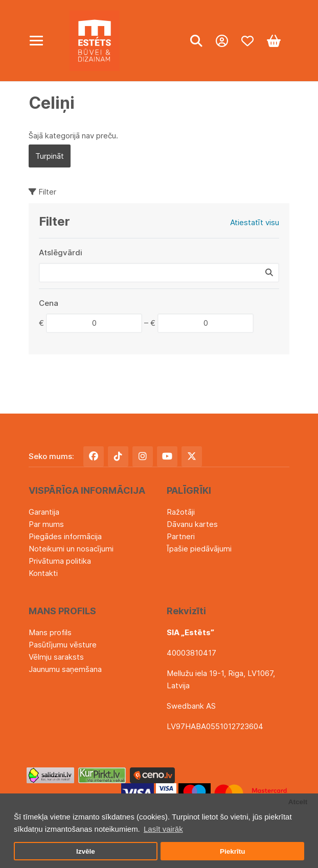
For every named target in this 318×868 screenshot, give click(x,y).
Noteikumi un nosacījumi (71, 549)
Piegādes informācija (65, 536)
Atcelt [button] (298, 802)
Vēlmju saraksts (56, 657)
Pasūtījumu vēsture (63, 645)
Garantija (44, 512)
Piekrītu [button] (233, 851)
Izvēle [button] (86, 851)
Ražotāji (181, 512)
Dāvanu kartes (192, 524)
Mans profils (50, 632)
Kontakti (43, 573)
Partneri (181, 536)
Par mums (46, 524)
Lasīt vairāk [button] (163, 829)
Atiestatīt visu (255, 222)
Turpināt (50, 156)
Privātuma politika (60, 561)
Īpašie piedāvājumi (199, 549)
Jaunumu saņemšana (65, 669)
